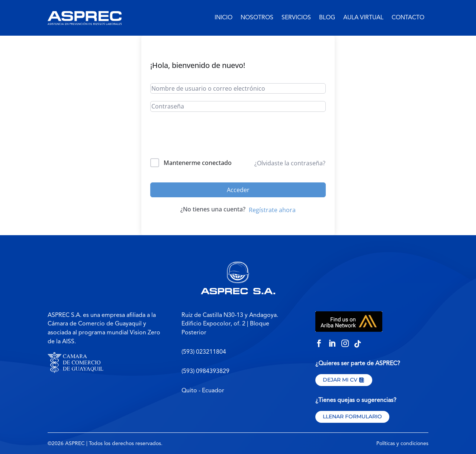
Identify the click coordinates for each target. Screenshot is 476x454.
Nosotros (257, 18)
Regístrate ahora (272, 210)
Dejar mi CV (340, 380)
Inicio (223, 18)
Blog (327, 18)
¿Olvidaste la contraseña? (290, 163)
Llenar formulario (352, 416)
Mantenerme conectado (198, 163)
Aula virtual (363, 18)
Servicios (296, 18)
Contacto (408, 18)
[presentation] (201, 137)
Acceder (238, 190)
